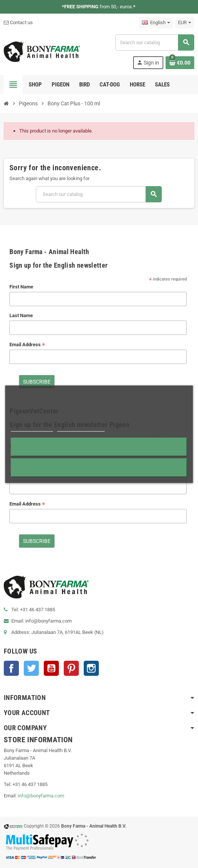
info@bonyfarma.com (41, 796)
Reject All (99, 447)
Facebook (11, 668)
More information (32, 428)
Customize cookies (81, 428)
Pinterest (71, 668)
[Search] (155, 42)
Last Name (21, 315)
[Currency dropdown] (185, 23)
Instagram (91, 668)
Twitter (31, 668)
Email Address (27, 345)
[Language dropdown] (156, 23)
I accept (99, 468)
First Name (21, 287)
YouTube (51, 668)
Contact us (18, 22)
